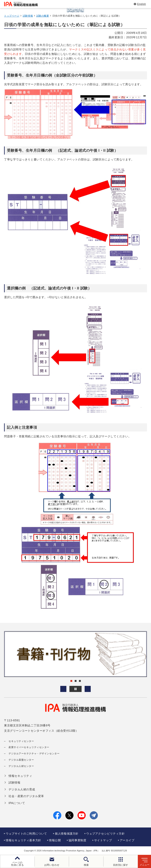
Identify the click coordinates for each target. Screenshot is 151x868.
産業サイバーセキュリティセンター (29, 747)
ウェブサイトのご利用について (26, 834)
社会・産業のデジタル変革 (26, 796)
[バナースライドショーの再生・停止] (75, 689)
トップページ (12, 16)
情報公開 (55, 840)
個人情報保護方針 (67, 834)
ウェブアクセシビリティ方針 (105, 834)
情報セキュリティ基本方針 (23, 840)
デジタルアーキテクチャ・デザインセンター (34, 754)
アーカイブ (127, 840)
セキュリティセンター (21, 741)
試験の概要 (43, 16)
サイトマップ (103, 840)
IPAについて (17, 803)
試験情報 (28, 16)
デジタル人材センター (21, 766)
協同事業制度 (77, 840)
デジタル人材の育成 (22, 789)
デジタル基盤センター (21, 760)
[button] (63, 689)
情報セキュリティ (20, 776)
